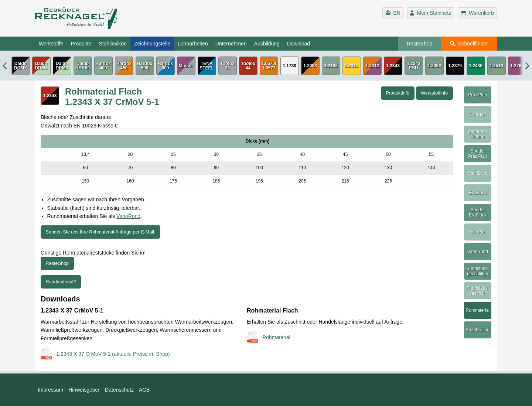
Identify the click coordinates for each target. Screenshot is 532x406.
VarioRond (128, 216)
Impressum (50, 390)
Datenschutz (119, 390)
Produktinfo (398, 93)
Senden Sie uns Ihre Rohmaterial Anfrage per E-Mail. (101, 232)
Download (299, 44)
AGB (144, 390)
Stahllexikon (113, 44)
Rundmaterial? (61, 282)
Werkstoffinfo (434, 93)
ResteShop (420, 44)
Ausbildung (267, 44)
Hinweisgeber (84, 390)
